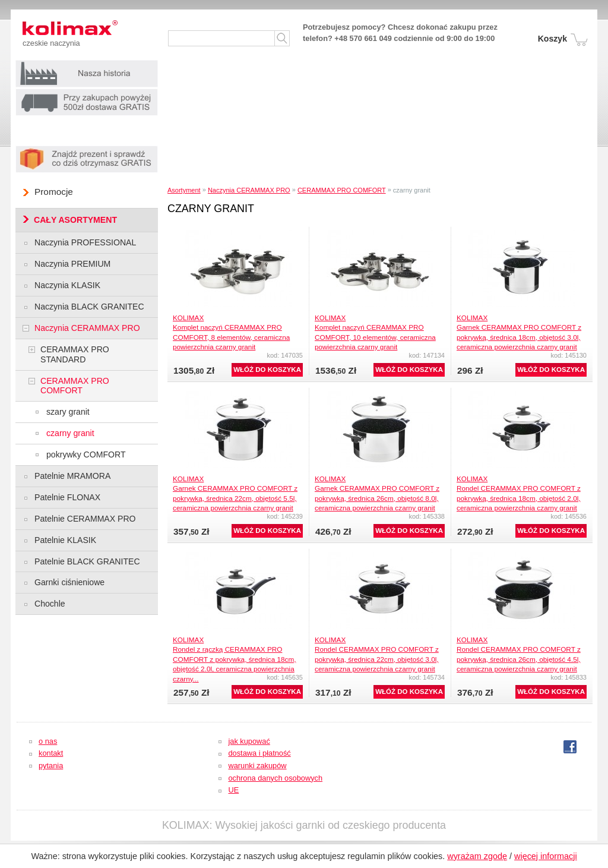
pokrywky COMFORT (86, 454)
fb (570, 747)
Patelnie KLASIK (65, 540)
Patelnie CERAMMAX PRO (85, 519)
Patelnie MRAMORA (72, 476)
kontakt (51, 753)
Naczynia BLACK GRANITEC (89, 307)
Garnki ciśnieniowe (69, 582)
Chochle (50, 604)
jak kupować (249, 741)
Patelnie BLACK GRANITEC (87, 561)
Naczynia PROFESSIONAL (85, 242)
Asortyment (184, 190)
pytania (51, 766)
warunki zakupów (257, 766)
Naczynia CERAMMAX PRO (249, 190)
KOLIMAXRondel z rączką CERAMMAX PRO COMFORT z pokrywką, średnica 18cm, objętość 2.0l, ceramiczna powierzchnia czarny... (234, 659)
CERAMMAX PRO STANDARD (75, 354)
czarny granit (70, 433)
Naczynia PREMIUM (72, 264)
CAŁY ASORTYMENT (75, 220)
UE (233, 790)
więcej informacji (546, 856)
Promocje (54, 192)
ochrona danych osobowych (275, 778)
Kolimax (82, 29)
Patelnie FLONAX (67, 497)
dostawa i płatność (259, 753)
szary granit (68, 412)
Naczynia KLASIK (67, 285)
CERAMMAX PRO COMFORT (342, 190)
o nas (48, 741)
